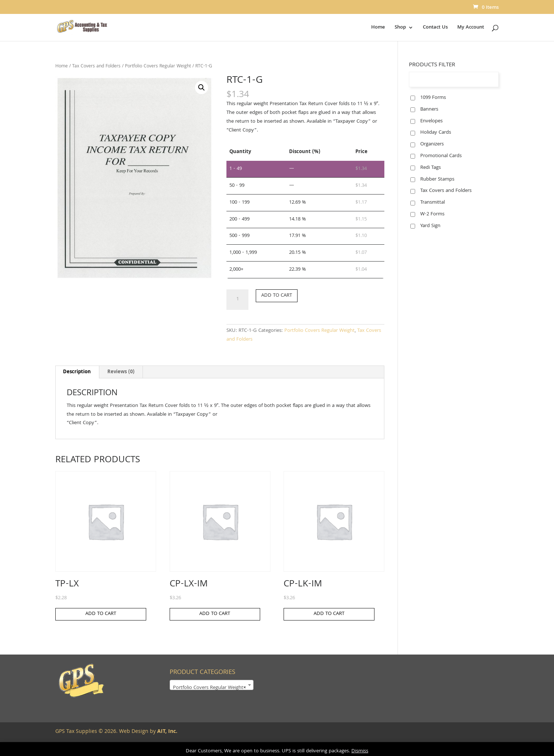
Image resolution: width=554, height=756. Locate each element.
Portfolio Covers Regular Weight (158, 66)
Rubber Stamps (437, 179)
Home (378, 28)
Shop (400, 28)
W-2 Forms (432, 214)
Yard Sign (430, 226)
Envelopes (431, 121)
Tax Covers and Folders (96, 66)
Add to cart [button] (101, 614)
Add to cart (277, 296)
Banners (429, 110)
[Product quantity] (237, 300)
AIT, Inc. (167, 732)
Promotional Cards (441, 156)
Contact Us (435, 28)
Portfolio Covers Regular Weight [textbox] (209, 688)
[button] (202, 88)
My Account (471, 28)
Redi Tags (431, 168)
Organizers (432, 144)
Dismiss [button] (360, 751)
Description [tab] (77, 372)
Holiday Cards (436, 133)
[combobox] (212, 685)
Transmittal (433, 203)
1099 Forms (433, 98)
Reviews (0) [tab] (121, 372)
